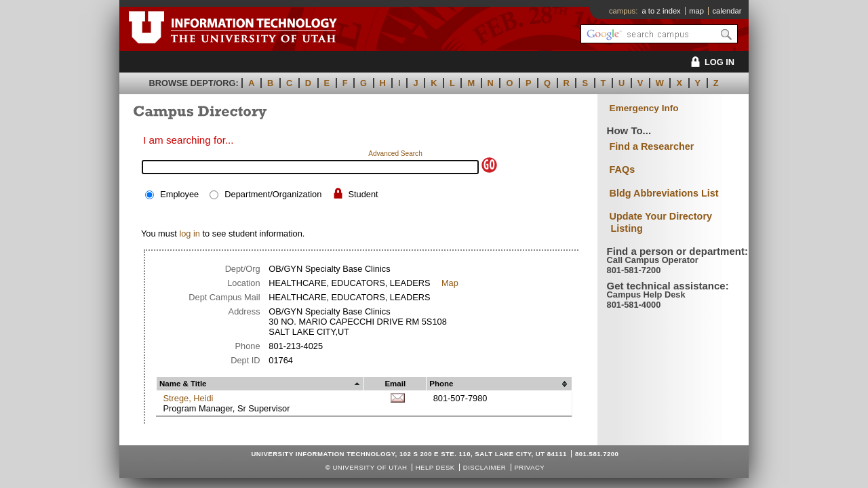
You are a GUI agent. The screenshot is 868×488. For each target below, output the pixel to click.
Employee (179, 194)
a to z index (662, 11)
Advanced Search (395, 154)
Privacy (529, 467)
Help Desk (435, 467)
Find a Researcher (652, 146)
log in (190, 233)
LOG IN (710, 62)
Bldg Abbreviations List (664, 193)
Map (450, 283)
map (696, 11)
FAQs (623, 169)
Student (363, 194)
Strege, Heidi (188, 398)
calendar (727, 11)
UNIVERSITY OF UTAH (370, 467)
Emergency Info (644, 108)
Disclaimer (485, 467)
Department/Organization (273, 194)
